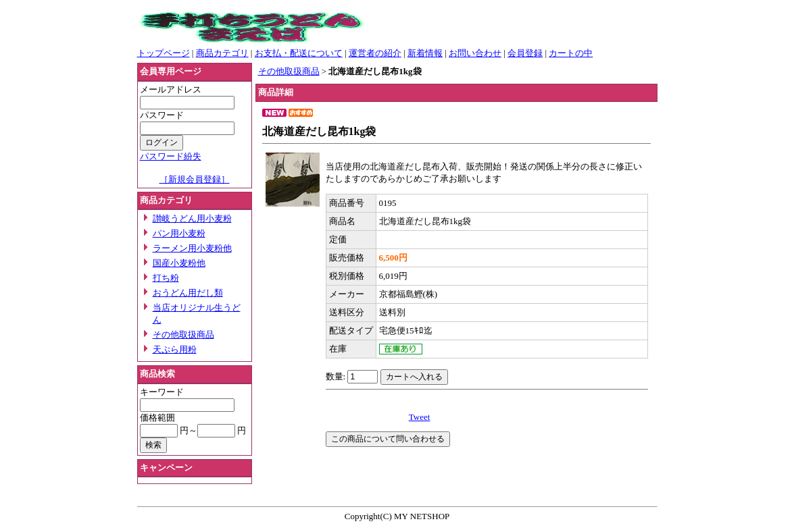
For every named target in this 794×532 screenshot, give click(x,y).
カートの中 (571, 53)
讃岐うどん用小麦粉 (192, 218)
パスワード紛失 (171, 156)
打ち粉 (166, 278)
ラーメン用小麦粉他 (192, 248)
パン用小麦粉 (179, 233)
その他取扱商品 (183, 335)
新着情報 (425, 53)
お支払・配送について (299, 53)
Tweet (420, 417)
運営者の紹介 (375, 53)
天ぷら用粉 (175, 349)
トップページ (164, 53)
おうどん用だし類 (188, 293)
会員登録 (525, 53)
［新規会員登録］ (195, 179)
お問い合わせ (475, 53)
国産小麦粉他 (179, 263)
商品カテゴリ (222, 53)
